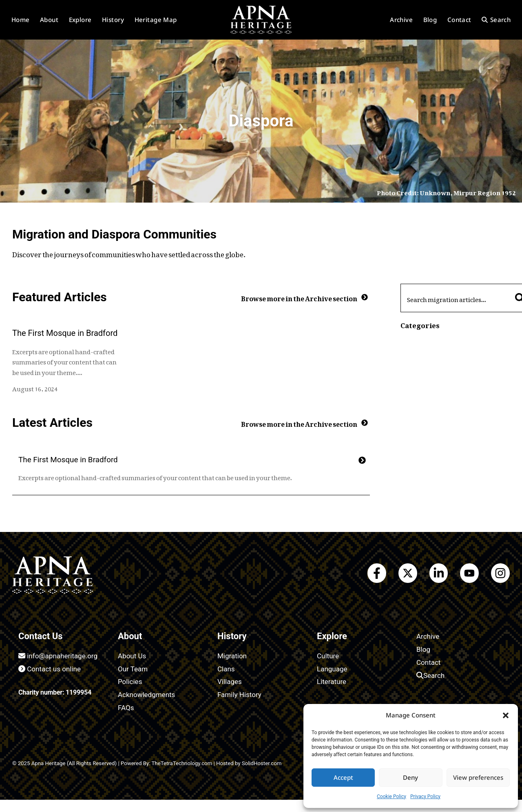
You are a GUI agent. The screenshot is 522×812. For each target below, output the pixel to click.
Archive (401, 20)
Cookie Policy (391, 797)
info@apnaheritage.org (58, 656)
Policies (130, 682)
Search (496, 20)
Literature (332, 682)
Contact (459, 20)
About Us (132, 656)
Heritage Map (156, 20)
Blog (430, 20)
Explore (80, 20)
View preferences (478, 777)
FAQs (126, 708)
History (113, 20)
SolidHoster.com (262, 763)
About (49, 20)
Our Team (133, 669)
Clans (226, 669)
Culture (328, 656)
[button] (506, 715)
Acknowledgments (146, 695)
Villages (230, 682)
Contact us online (50, 669)
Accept (343, 777)
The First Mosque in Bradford (65, 333)
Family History (239, 695)
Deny (410, 777)
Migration (232, 656)
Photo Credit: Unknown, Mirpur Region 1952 (446, 191)
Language (332, 669)
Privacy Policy (425, 797)
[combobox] (455, 298)
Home (21, 20)
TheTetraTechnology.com (182, 763)
